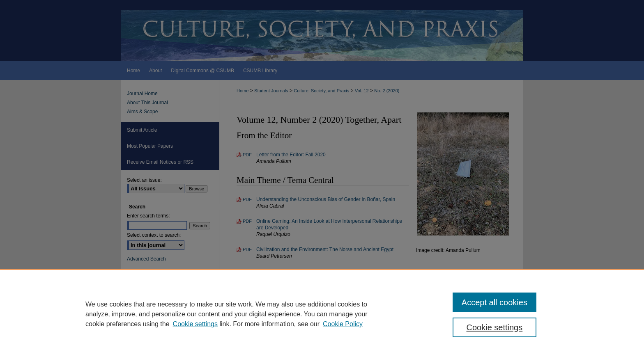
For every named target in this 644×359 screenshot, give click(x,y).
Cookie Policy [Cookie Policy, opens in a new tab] (343, 324)
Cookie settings (195, 324)
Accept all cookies (494, 302)
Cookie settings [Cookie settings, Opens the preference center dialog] (495, 327)
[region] (322, 314)
